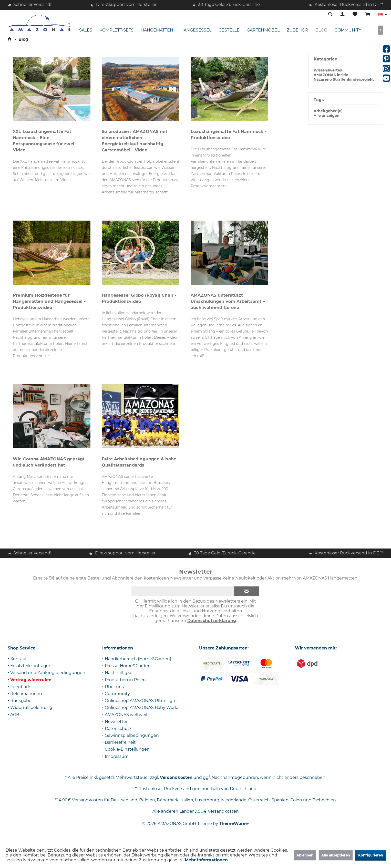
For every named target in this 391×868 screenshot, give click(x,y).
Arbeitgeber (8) (328, 111)
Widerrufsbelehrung (31, 707)
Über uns (114, 687)
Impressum (117, 756)
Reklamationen (26, 694)
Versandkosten (176, 777)
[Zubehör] (297, 30)
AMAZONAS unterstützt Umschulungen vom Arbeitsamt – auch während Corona (228, 301)
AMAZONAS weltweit (126, 715)
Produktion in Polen (125, 680)
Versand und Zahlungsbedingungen (48, 673)
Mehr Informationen (206, 860)
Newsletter (116, 722)
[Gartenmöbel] (263, 30)
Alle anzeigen (327, 116)
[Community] (348, 30)
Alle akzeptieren (336, 855)
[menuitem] (368, 15)
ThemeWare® (234, 824)
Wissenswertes (328, 70)
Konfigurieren (371, 855)
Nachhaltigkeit (120, 673)
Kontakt (19, 659)
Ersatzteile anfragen (31, 666)
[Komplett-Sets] (116, 30)
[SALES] (86, 30)
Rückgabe (21, 701)
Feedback (20, 687)
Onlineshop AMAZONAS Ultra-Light (141, 701)
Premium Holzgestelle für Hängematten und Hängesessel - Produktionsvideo (49, 301)
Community (117, 694)
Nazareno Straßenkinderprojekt (344, 79)
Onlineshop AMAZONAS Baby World (142, 707)
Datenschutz (118, 728)
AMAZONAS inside (331, 75)
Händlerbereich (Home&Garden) (138, 659)
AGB (15, 715)
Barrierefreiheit (120, 742)
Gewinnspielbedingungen (132, 735)
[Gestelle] (229, 30)
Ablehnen (305, 855)
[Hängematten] (157, 30)
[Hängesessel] (196, 30)
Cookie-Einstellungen (127, 749)
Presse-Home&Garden (128, 666)
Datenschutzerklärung (212, 621)
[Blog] (321, 30)
